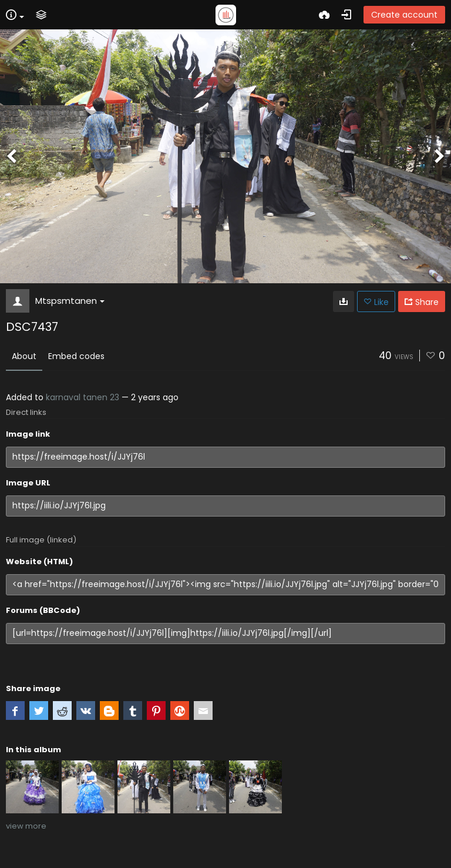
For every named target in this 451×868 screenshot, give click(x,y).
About (24, 356)
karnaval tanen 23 (83, 397)
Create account (404, 15)
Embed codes (76, 356)
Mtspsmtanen (70, 301)
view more (26, 826)
